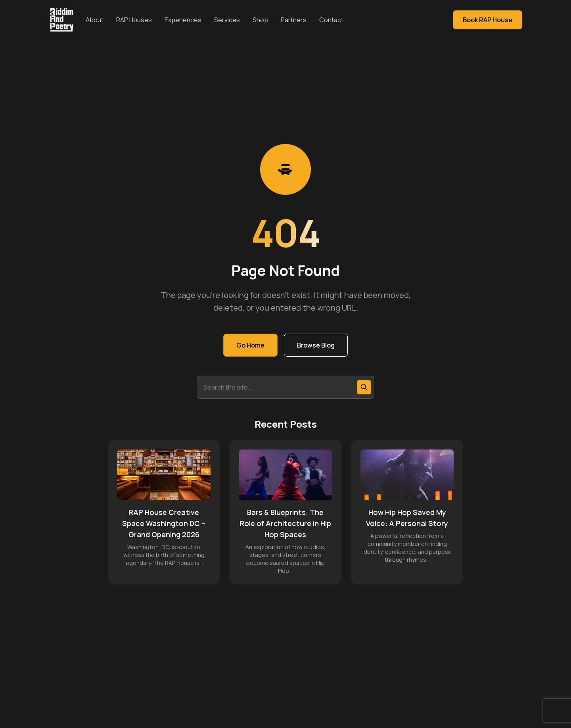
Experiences (183, 20)
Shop (260, 20)
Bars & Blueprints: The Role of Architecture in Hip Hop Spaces (285, 523)
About (95, 20)
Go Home (250, 345)
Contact (331, 20)
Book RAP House (488, 20)
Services (227, 20)
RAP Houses (134, 20)
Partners (294, 20)
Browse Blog (316, 345)
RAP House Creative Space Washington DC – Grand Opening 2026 (164, 523)
